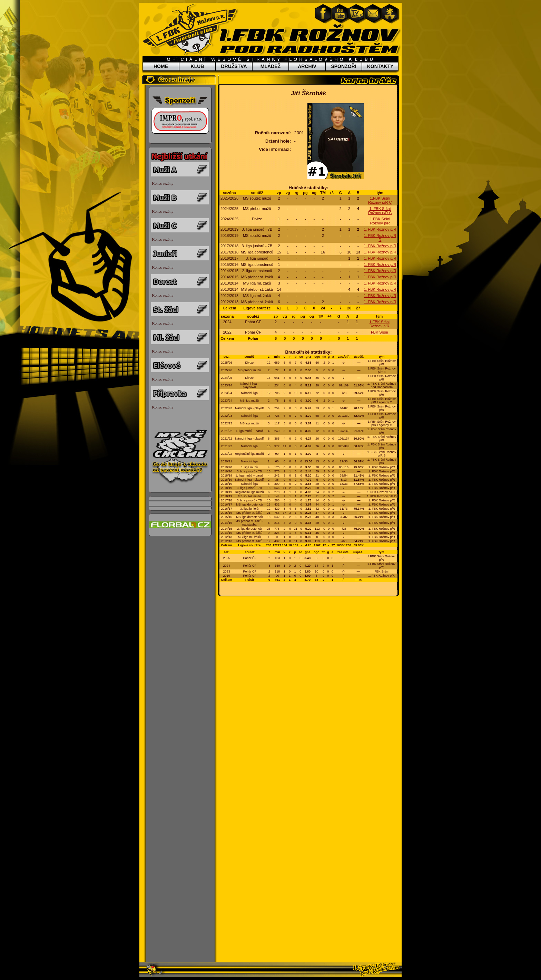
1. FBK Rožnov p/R (380, 229)
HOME (161, 66)
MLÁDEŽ (270, 66)
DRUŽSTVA (234, 66)
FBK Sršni (380, 332)
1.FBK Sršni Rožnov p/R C (380, 200)
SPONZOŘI (343, 66)
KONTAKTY (380, 66)
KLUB (198, 66)
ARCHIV (307, 66)
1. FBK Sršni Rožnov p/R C (380, 211)
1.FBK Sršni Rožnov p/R (380, 221)
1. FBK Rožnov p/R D (380, 238)
